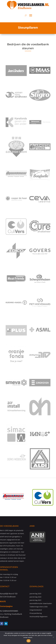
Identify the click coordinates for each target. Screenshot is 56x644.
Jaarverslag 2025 (35, 594)
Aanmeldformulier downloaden (41, 603)
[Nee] (53, 637)
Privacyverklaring (36, 613)
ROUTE (3, 601)
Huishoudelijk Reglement (38, 617)
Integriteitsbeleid (36, 610)
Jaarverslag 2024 (35, 597)
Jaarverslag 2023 (35, 600)
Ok (28, 641)
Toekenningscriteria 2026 (39, 607)
